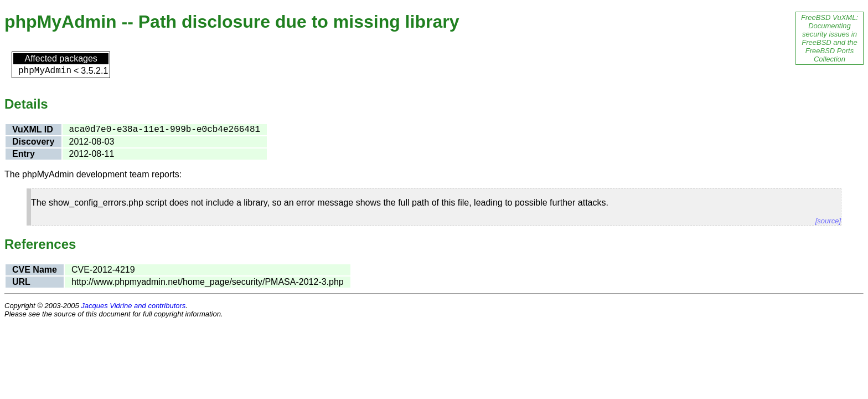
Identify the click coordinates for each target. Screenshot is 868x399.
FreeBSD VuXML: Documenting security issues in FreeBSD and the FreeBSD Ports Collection (830, 38)
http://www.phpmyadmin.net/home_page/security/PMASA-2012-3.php (208, 282)
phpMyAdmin (45, 71)
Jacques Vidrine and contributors (133, 306)
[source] (828, 221)
